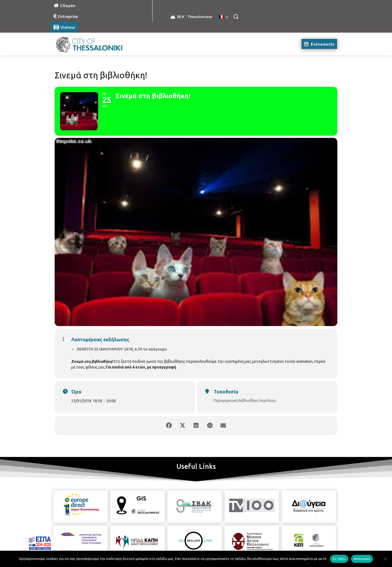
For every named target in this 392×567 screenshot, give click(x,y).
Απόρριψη (362, 559)
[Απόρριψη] (385, 559)
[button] (236, 16)
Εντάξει (339, 559)
